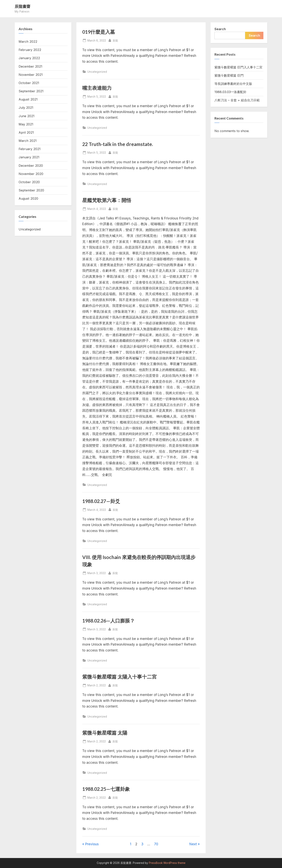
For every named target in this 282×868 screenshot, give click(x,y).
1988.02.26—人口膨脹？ (108, 621)
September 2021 (31, 91)
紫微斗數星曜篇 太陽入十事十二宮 (119, 677)
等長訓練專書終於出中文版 (233, 84)
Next (193, 844)
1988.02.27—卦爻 (101, 501)
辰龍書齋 (23, 6)
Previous (92, 844)
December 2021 (30, 66)
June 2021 (27, 116)
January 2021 (29, 157)
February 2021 (30, 149)
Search (220, 29)
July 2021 (26, 108)
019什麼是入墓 (99, 32)
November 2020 (31, 174)
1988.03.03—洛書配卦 (230, 92)
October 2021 (29, 83)
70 (156, 844)
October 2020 (29, 182)
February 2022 (30, 50)
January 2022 (29, 58)
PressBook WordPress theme (167, 863)
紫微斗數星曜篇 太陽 (105, 733)
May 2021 (26, 124)
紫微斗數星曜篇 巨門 (229, 75)
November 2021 (31, 75)
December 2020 (31, 166)
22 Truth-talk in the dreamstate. (118, 144)
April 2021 (26, 132)
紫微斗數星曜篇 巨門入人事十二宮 (238, 67)
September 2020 (31, 190)
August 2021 (28, 99)
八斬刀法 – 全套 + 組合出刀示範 (237, 100)
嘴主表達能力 (97, 88)
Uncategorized (97, 72)
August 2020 (28, 198)
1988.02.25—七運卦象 (106, 789)
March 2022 (28, 42)
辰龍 (115, 40)
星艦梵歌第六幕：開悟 (107, 200)
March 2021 (28, 141)
